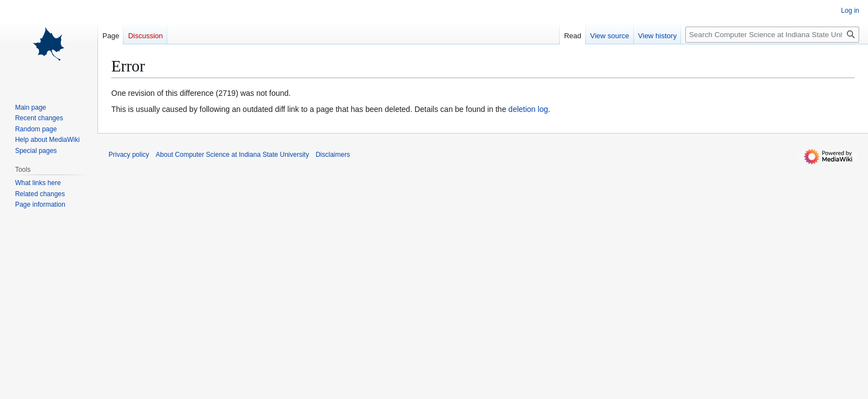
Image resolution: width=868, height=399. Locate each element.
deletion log (528, 109)
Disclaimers (333, 155)
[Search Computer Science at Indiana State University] (772, 35)
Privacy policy (129, 155)
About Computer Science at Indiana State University (232, 155)
